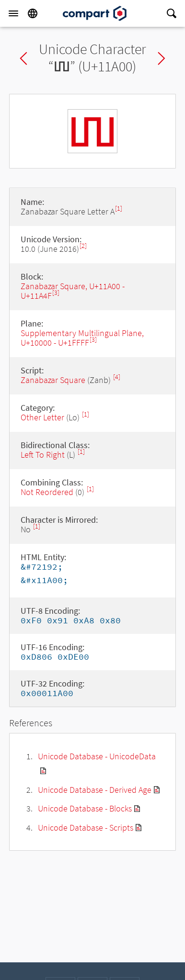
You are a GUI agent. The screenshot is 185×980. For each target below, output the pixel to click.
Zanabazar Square (53, 380)
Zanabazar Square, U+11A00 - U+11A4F (73, 291)
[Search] (172, 13)
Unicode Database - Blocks (85, 808)
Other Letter (42, 417)
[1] (119, 208)
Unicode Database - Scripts (86, 828)
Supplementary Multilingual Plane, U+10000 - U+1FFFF (82, 338)
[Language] (33, 13)
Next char (162, 58)
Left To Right (43, 455)
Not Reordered (47, 492)
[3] (56, 293)
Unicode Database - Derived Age (95, 790)
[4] (117, 377)
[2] (83, 246)
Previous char (23, 58)
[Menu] (13, 13)
